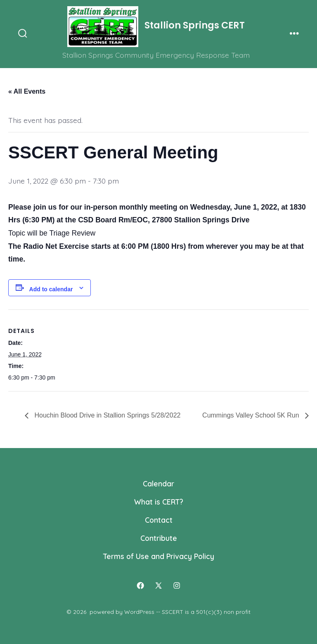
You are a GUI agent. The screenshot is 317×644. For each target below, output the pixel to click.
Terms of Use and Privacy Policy (159, 556)
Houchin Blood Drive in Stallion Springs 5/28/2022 (106, 415)
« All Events (27, 91)
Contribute (159, 538)
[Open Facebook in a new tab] (140, 586)
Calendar (158, 484)
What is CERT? (159, 502)
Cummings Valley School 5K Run (252, 415)
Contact (159, 520)
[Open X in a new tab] (158, 586)
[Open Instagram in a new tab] (177, 586)
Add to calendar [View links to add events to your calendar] (51, 289)
